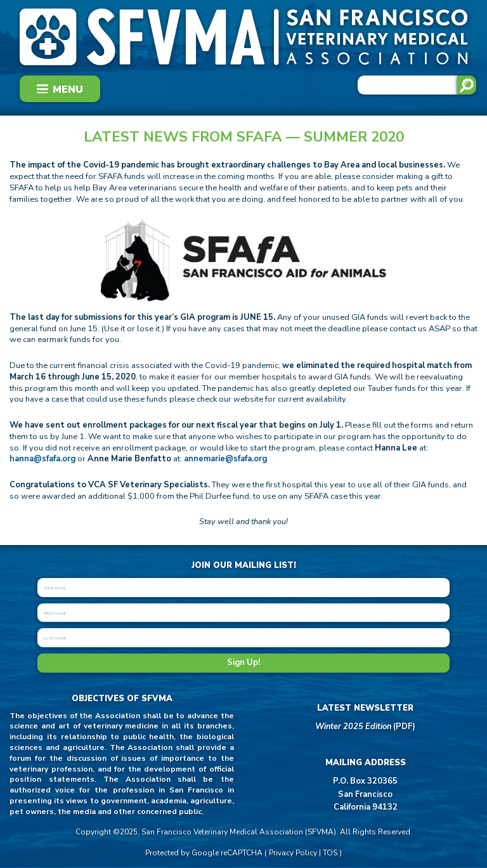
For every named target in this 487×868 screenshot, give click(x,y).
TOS (330, 853)
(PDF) (365, 727)
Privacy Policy (293, 853)
